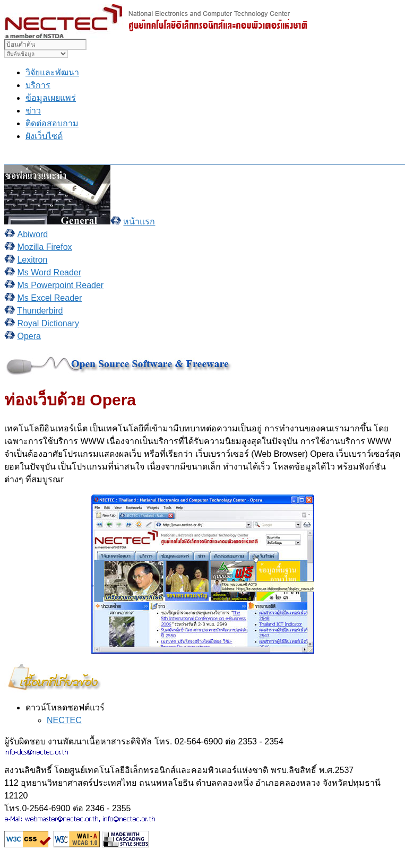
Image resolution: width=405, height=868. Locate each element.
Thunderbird (40, 311)
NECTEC (64, 720)
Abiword (32, 234)
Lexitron (32, 260)
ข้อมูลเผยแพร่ (51, 98)
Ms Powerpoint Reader (60, 285)
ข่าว (33, 111)
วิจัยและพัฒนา (52, 72)
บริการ (38, 85)
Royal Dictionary (48, 323)
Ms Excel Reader (49, 298)
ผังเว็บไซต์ (44, 136)
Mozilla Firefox (44, 247)
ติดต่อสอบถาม (52, 123)
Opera (29, 336)
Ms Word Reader (49, 272)
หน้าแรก (139, 222)
